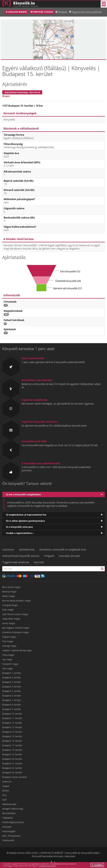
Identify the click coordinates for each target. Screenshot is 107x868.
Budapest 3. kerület (12, 682)
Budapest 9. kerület (12, 709)
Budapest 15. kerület (12, 736)
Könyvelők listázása (43, 12)
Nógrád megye (9, 637)
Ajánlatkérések (27, 550)
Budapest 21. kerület (12, 763)
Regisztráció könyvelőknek (87, 12)
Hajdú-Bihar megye (11, 619)
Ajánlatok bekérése (18, 12)
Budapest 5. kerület (12, 691)
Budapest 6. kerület (12, 696)
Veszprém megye (10, 664)
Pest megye (8, 641)
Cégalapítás (8, 818)
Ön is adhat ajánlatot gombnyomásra (25, 521)
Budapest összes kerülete (15, 777)
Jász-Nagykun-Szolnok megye (16, 628)
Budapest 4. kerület (12, 687)
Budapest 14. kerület (12, 732)
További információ (47, 866)
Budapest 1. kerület (12, 673)
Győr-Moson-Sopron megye (15, 614)
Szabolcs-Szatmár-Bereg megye (17, 650)
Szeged (6, 786)
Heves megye (9, 623)
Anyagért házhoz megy (13, 809)
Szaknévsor (8, 550)
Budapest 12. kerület (12, 723)
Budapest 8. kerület (12, 705)
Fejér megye (8, 610)
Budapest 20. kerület (12, 759)
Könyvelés (7, 827)
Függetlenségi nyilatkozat (16, 562)
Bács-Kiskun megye (11, 587)
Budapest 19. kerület (12, 754)
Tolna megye (8, 655)
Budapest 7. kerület (12, 700)
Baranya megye (9, 592)
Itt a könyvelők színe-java (19, 527)
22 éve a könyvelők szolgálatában (23, 494)
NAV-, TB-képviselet (11, 836)
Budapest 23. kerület (12, 772)
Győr (4, 800)
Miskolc (6, 791)
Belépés (63, 12)
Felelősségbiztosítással (13, 822)
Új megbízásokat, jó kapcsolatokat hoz (26, 515)
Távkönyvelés (8, 840)
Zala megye (8, 668)
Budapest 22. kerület (12, 768)
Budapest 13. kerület (12, 727)
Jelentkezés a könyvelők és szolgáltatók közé (63, 550)
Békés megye (9, 596)
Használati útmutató (69, 556)
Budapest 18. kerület (12, 750)
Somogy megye (9, 646)
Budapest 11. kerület (12, 718)
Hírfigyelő (49, 556)
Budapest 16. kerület (12, 741)
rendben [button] (97, 865)
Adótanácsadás (9, 804)
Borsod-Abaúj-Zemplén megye (17, 601)
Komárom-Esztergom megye (16, 632)
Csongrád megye (10, 605)
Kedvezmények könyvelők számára (21, 556)
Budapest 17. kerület (12, 745)
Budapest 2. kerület (12, 677)
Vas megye (7, 659)
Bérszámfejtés (9, 813)
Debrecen (7, 782)
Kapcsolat (39, 562)
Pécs (5, 795)
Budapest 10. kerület (12, 714)
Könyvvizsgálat (9, 831)
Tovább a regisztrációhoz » (20, 533)
